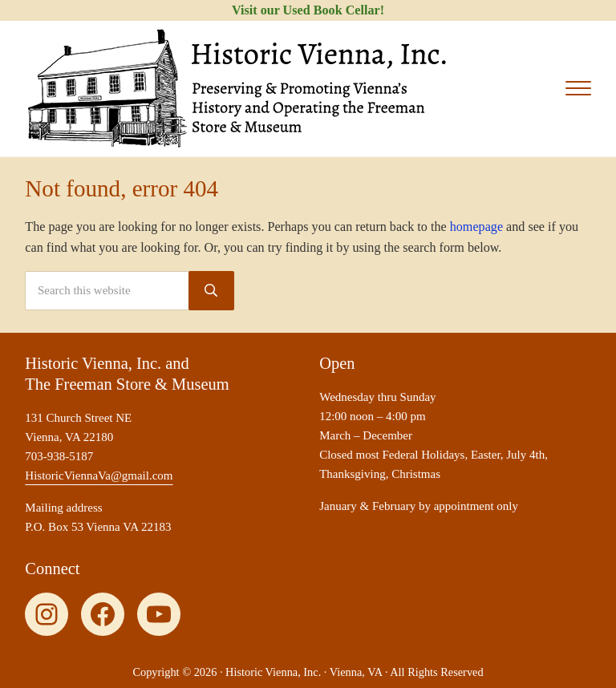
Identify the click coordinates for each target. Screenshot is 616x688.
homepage (476, 227)
